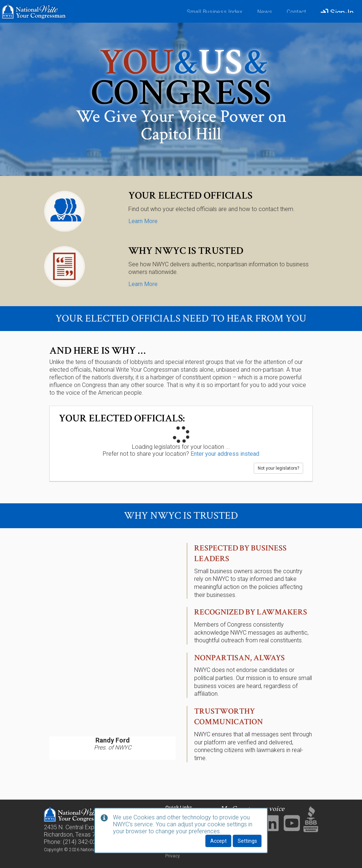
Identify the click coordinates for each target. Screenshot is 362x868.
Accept (218, 841)
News (265, 12)
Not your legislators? (278, 468)
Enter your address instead (225, 454)
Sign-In (337, 12)
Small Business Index (215, 12)
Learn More (143, 221)
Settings (247, 841)
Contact (296, 12)
